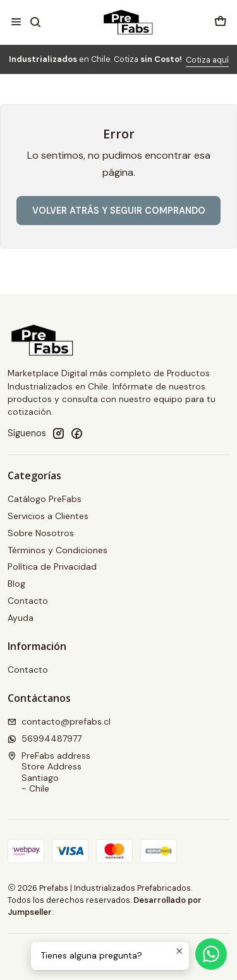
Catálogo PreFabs (45, 499)
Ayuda (21, 618)
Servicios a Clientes (48, 516)
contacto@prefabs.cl (59, 721)
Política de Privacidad (52, 567)
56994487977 (45, 738)
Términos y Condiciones (58, 550)
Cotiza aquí (207, 60)
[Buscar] (35, 22)
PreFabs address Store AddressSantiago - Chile (49, 772)
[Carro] (221, 22)
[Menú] (16, 22)
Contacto (28, 601)
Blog (16, 584)
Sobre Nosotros (41, 533)
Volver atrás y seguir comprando (119, 211)
